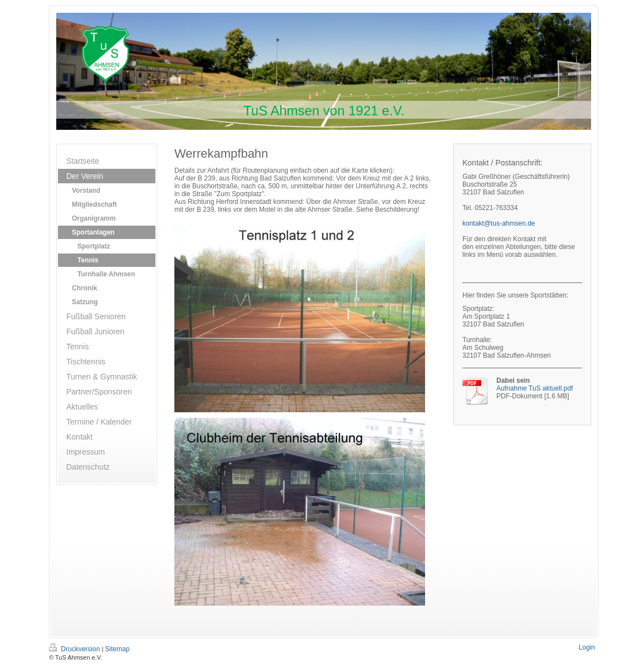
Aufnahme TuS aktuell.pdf (535, 388)
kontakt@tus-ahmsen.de (499, 223)
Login (587, 647)
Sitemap (118, 649)
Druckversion (75, 649)
